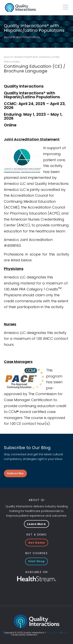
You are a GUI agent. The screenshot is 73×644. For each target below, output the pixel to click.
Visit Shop (36, 561)
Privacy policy (53, 633)
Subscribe (15, 481)
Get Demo (37, 543)
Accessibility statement (25, 635)
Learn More (36, 524)
